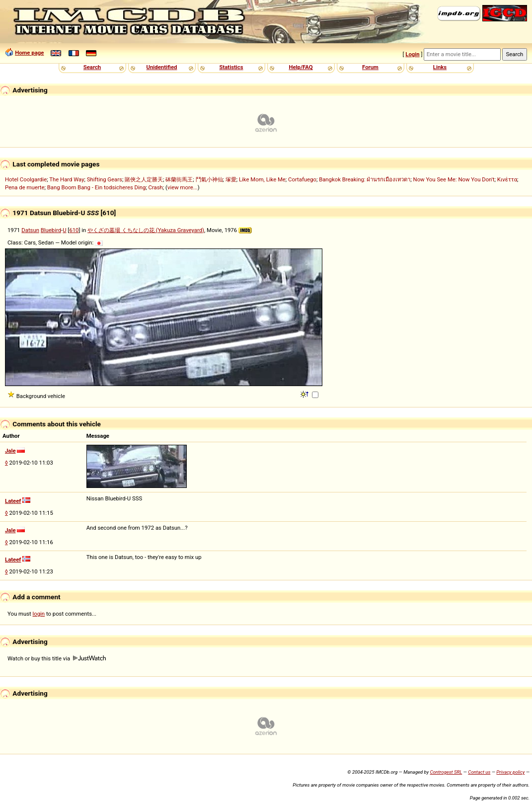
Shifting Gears (105, 179)
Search (92, 67)
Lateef (13, 501)
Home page (29, 53)
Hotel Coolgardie (26, 179)
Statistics (231, 67)
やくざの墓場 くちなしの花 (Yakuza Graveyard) (146, 230)
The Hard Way (67, 179)
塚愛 (231, 179)
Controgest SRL (446, 772)
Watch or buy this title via (57, 658)
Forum (370, 67)
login (39, 614)
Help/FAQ (301, 67)
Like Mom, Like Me (262, 179)
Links (440, 67)
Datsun (30, 230)
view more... (183, 187)
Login (412, 54)
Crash (156, 187)
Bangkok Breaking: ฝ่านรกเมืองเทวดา (365, 179)
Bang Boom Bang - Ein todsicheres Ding (97, 187)
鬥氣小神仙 (209, 179)
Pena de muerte (25, 187)
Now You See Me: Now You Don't (454, 179)
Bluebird (51, 230)
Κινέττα (507, 179)
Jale (10, 451)
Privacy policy (510, 772)
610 (74, 230)
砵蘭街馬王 (179, 179)
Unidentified (162, 67)
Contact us (479, 772)
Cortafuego (302, 179)
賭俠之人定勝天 (144, 179)
